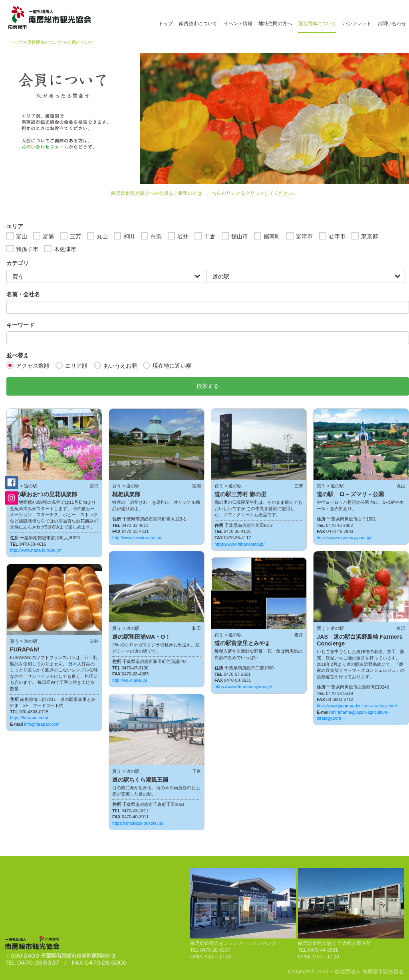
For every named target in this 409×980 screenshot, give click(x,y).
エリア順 (76, 366)
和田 (129, 236)
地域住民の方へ (275, 24)
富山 (22, 236)
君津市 (337, 236)
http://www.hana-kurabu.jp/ (36, 550)
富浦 (48, 236)
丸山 (102, 236)
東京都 (369, 236)
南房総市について (198, 24)
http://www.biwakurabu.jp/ (137, 538)
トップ (166, 24)
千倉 (210, 236)
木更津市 (65, 249)
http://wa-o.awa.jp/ (130, 680)
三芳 (75, 236)
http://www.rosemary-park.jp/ (344, 538)
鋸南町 (272, 236)
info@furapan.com (42, 724)
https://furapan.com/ (29, 718)
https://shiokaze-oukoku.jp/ (138, 823)
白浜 (156, 236)
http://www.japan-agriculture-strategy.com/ (357, 706)
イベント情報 (238, 24)
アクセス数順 (33, 366)
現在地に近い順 (172, 366)
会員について (80, 42)
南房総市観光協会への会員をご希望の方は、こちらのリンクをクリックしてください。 (204, 193)
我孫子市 (27, 249)
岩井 (183, 236)
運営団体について (317, 24)
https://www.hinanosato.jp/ (239, 544)
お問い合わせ (392, 24)
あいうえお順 (120, 366)
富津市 (304, 236)
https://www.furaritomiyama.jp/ (243, 687)
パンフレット (357, 24)
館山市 (240, 236)
